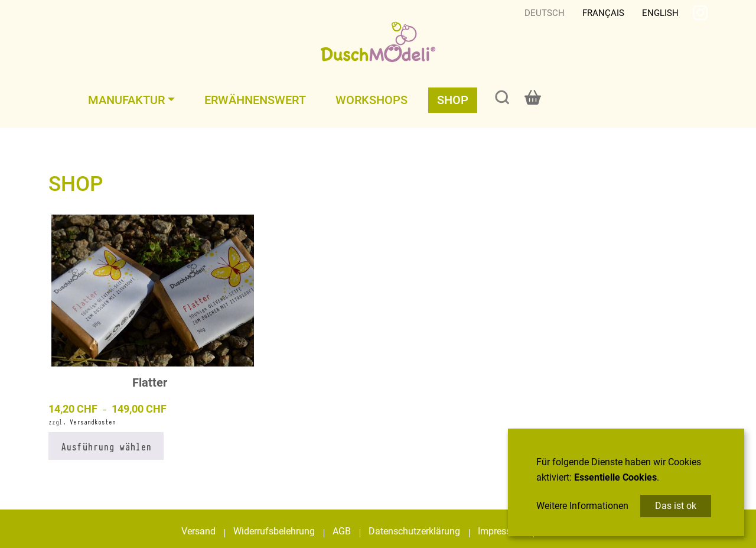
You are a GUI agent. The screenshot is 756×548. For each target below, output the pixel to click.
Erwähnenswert (255, 100)
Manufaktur (126, 100)
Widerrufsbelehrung (274, 531)
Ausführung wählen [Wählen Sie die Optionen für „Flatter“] (106, 446)
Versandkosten (93, 422)
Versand (198, 531)
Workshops (372, 100)
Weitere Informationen (582, 506)
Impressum (501, 531)
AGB (342, 531)
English (660, 13)
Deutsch (545, 13)
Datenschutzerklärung (414, 531)
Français (603, 13)
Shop (453, 100)
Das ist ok (676, 506)
